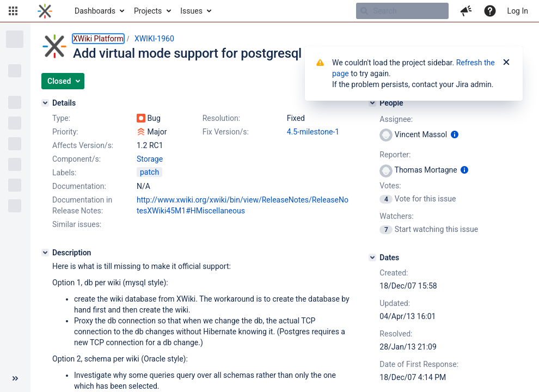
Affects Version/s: (83, 145)
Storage (150, 159)
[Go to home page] (45, 11)
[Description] (45, 253)
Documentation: (79, 186)
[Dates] (372, 258)
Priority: (65, 132)
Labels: (64, 173)
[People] (372, 103)
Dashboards (95, 11)
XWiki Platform (98, 39)
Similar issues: (77, 224)
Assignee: (396, 119)
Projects (148, 11)
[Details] (45, 103)
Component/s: (76, 159)
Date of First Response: (419, 364)
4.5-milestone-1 (313, 132)
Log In (518, 11)
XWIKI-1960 (154, 39)
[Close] (506, 63)
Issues (191, 11)
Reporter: (395, 155)
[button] (13, 11)
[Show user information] (455, 134)
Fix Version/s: (226, 132)
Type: (61, 118)
